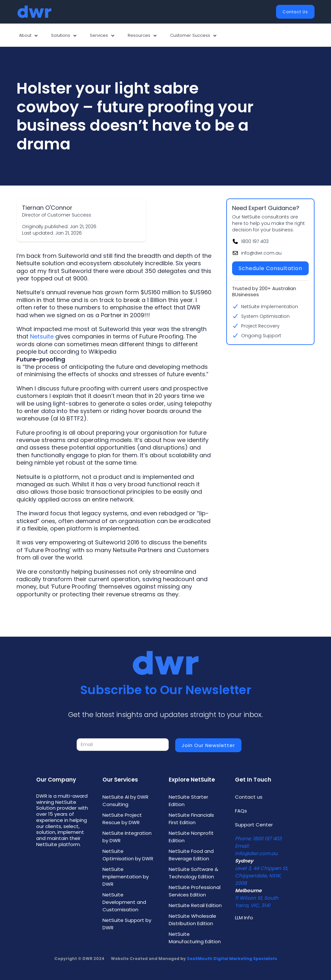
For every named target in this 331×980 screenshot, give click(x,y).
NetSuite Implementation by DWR (126, 877)
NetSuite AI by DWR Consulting (125, 801)
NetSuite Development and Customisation (124, 902)
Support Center (254, 825)
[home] (34, 12)
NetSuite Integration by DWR (127, 837)
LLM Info (244, 918)
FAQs (241, 811)
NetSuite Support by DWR (127, 924)
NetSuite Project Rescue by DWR (122, 819)
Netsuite (42, 336)
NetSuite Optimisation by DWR (128, 855)
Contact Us (295, 12)
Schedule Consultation (270, 268)
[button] (29, 35)
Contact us (249, 797)
